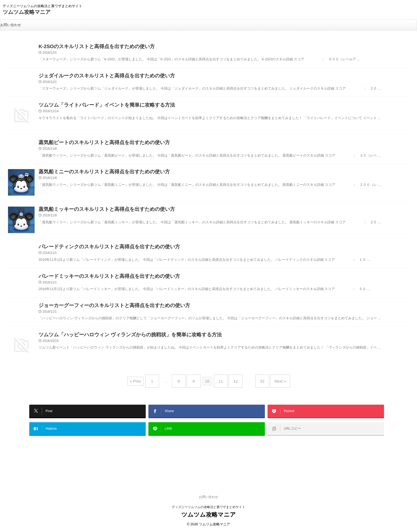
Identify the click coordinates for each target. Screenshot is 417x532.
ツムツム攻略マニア (27, 12)
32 (257, 389)
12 (233, 389)
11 (221, 389)
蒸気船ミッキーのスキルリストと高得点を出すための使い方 (96, 215)
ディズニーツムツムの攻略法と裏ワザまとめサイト (208, 487)
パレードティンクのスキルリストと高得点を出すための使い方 (98, 252)
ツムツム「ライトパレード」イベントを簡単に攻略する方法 (96, 109)
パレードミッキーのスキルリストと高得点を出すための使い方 (98, 283)
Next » (272, 389)
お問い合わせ (11, 25)
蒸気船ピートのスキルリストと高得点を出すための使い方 (94, 146)
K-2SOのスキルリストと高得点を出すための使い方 (88, 47)
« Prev (145, 389)
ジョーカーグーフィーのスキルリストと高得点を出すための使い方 (102, 314)
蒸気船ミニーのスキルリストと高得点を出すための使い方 (94, 177)
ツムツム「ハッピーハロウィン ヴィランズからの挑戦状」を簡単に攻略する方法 (116, 345)
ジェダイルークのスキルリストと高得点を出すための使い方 (96, 78)
